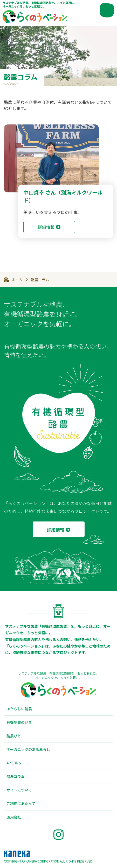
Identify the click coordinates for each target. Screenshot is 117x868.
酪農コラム (40, 280)
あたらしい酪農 (19, 709)
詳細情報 (46, 227)
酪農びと (14, 736)
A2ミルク (14, 763)
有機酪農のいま (19, 722)
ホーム (17, 280)
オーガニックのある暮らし (28, 749)
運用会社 (14, 817)
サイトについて (19, 790)
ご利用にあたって (21, 803)
